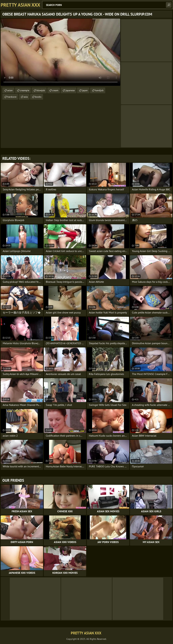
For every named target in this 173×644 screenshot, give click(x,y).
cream (55, 90)
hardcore (12, 97)
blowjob (41, 90)
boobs (38, 97)
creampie (25, 90)
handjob (99, 90)
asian (10, 90)
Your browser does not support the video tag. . (60, 52)
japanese (70, 90)
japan (85, 90)
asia (26, 97)
